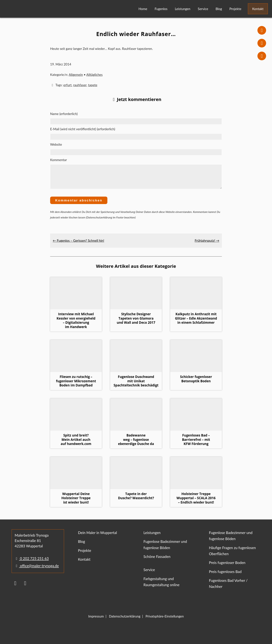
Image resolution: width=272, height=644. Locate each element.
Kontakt (258, 9)
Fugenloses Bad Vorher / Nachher (228, 588)
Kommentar (59, 160)
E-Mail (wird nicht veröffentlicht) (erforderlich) (83, 129)
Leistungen (183, 9)
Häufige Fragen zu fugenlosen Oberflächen (232, 555)
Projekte (235, 9)
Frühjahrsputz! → (207, 245)
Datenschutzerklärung (125, 620)
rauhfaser (80, 85)
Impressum (96, 620)
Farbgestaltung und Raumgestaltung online (161, 586)
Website (56, 144)
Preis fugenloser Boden (227, 567)
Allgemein (76, 75)
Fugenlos (161, 9)
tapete (93, 85)
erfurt (67, 85)
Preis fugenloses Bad (225, 576)
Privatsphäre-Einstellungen (165, 620)
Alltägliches (95, 75)
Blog (219, 9)
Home (143, 9)
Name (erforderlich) (64, 114)
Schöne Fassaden (157, 561)
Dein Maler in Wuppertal (97, 537)
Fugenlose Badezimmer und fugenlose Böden (165, 549)
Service (203, 9)
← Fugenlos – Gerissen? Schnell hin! (78, 245)
